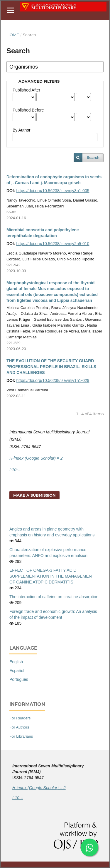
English (16, 662)
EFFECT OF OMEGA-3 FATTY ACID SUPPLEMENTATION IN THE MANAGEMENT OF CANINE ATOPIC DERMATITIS (52, 576)
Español (17, 671)
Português (19, 679)
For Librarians (21, 736)
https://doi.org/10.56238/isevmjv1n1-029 (53, 380)
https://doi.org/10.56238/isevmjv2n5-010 (53, 244)
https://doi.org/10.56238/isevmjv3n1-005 (53, 191)
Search (93, 158)
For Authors (19, 727)
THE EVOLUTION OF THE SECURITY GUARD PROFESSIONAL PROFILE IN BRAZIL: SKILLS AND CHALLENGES (51, 367)
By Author (22, 130)
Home (13, 35)
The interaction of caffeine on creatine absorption (54, 597)
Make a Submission (34, 495)
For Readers (20, 718)
